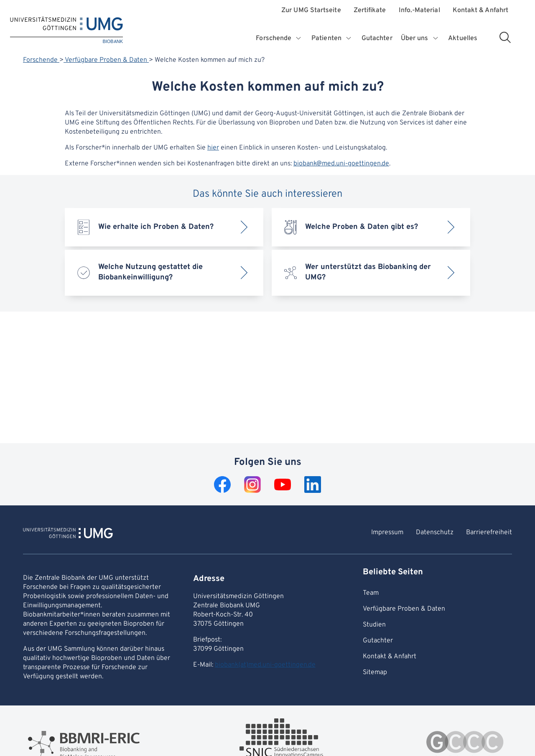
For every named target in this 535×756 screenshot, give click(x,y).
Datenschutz (435, 533)
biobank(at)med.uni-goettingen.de (265, 665)
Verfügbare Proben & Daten (106, 60)
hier (213, 148)
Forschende (41, 60)
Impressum (387, 533)
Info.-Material (419, 11)
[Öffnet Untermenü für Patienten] (349, 38)
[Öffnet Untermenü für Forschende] (299, 38)
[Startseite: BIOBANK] (66, 31)
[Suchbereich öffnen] (505, 37)
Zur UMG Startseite (311, 11)
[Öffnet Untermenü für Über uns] (436, 38)
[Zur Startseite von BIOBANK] (68, 534)
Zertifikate (370, 11)
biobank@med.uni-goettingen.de (341, 164)
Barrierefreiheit (489, 533)
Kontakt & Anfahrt (480, 11)
